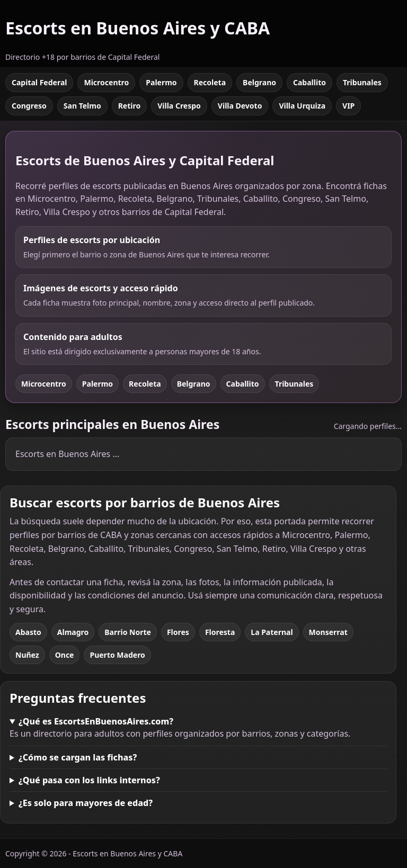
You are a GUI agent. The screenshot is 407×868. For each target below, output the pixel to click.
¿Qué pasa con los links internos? (89, 780)
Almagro (73, 632)
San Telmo (82, 106)
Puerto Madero (117, 655)
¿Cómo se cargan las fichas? (78, 757)
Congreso (29, 106)
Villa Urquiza (302, 106)
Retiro (130, 106)
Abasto (28, 632)
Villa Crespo (179, 106)
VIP (348, 106)
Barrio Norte (128, 632)
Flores (178, 632)
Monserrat (328, 632)
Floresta (220, 632)
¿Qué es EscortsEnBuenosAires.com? (96, 721)
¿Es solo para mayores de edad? (86, 803)
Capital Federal (39, 82)
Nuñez (27, 655)
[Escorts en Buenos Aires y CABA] (138, 34)
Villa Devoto (240, 106)
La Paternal (272, 632)
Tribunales (362, 82)
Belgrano (259, 82)
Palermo (161, 82)
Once (65, 655)
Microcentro (106, 82)
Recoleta (210, 82)
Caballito (309, 82)
